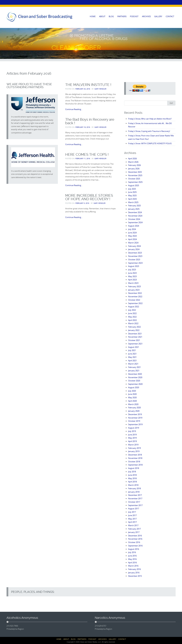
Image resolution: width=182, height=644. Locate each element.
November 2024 (135, 216)
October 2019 (134, 421)
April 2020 (132, 401)
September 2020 (135, 384)
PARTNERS (122, 16)
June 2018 (132, 475)
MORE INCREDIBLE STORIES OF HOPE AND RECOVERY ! (89, 197)
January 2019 (134, 451)
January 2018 (134, 492)
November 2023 (135, 256)
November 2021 (135, 337)
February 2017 (134, 529)
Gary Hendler (100, 89)
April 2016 (132, 563)
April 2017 (132, 522)
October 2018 (134, 462)
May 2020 (132, 397)
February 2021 (134, 367)
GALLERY (158, 16)
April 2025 (132, 199)
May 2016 (132, 559)
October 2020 (134, 381)
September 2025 (135, 182)
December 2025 (135, 172)
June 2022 (132, 313)
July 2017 (132, 512)
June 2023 (132, 273)
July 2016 (132, 552)
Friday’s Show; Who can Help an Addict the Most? (150, 119)
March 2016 (133, 566)
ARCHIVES (146, 16)
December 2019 (135, 414)
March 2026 (133, 162)
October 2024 (134, 219)
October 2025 (134, 179)
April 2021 (132, 361)
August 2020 (134, 387)
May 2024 (132, 236)
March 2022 (133, 323)
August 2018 (134, 468)
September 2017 (135, 505)
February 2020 (134, 408)
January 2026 (134, 169)
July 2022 (132, 310)
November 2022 (135, 296)
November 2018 (135, 458)
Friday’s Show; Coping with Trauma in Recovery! (149, 131)
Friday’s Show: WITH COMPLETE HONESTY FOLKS (150, 143)
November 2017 (135, 498)
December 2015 (135, 576)
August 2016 (134, 549)
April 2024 (132, 239)
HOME (93, 16)
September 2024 (135, 222)
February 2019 (134, 448)
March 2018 (133, 485)
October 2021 (134, 340)
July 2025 (132, 189)
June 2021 (132, 354)
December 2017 (135, 495)
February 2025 (134, 206)
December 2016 (135, 536)
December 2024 (135, 212)
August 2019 (134, 428)
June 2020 (132, 394)
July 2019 (132, 431)
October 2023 (134, 260)
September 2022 (135, 303)
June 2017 (132, 515)
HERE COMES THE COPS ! (87, 154)
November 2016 (135, 539)
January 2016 (134, 573)
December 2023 (135, 253)
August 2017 (134, 509)
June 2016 (132, 556)
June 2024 (132, 233)
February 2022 (134, 327)
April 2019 (132, 441)
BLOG (111, 16)
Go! (171, 103)
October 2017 (134, 502)
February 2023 (134, 286)
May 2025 (132, 195)
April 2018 (132, 482)
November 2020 (135, 377)
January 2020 (134, 411)
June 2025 (132, 192)
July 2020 (132, 391)
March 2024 (133, 243)
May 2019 (132, 438)
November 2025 (135, 175)
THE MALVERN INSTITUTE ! (88, 85)
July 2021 (132, 350)
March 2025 (133, 202)
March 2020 (133, 404)
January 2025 (134, 209)
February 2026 (134, 165)
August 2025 (134, 185)
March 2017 (133, 525)
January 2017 (134, 532)
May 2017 (132, 519)
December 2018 (135, 455)
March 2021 (133, 364)
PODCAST (134, 16)
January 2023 (134, 290)
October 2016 (134, 542)
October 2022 (134, 300)
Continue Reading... (74, 109)
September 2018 (135, 465)
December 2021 (135, 334)
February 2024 (134, 246)
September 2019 (135, 424)
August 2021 (134, 347)
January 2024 (134, 249)
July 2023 (132, 270)
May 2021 (132, 357)
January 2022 (134, 330)
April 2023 (132, 280)
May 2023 (132, 276)
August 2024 (134, 226)
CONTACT (170, 16)
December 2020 (135, 374)
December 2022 (135, 293)
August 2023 (134, 266)
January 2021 (134, 371)
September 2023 (135, 263)
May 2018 (132, 478)
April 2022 (132, 320)
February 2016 (134, 569)
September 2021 (135, 344)
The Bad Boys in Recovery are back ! (90, 121)
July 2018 (132, 472)
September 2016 (135, 546)
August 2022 (134, 307)
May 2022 (132, 317)
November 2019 (135, 418)
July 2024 (132, 229)
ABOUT (102, 16)
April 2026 (132, 159)
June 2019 (132, 435)
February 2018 (134, 488)
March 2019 (133, 445)
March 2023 (133, 283)
